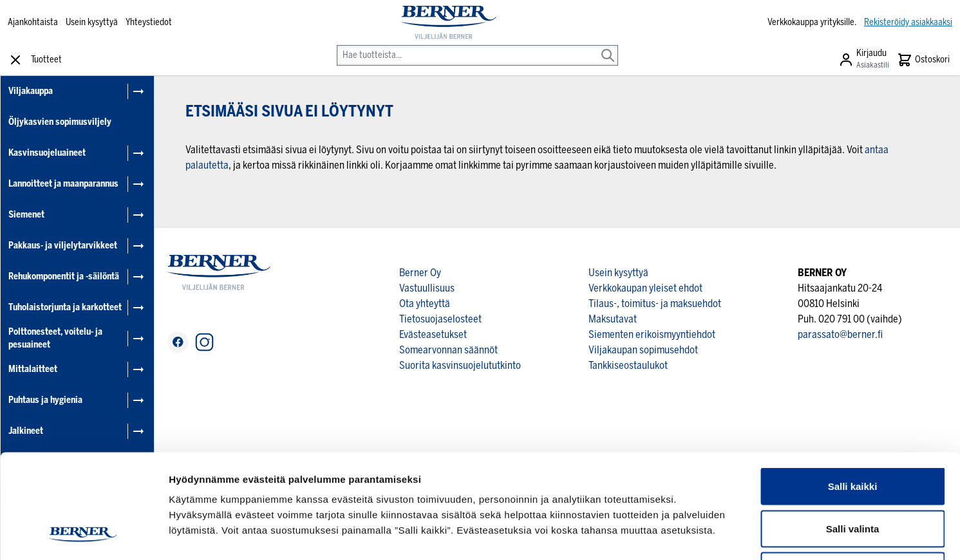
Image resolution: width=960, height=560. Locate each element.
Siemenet (26, 215)
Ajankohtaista (33, 22)
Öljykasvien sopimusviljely (60, 122)
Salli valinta (853, 434)
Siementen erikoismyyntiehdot (652, 334)
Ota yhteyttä (425, 303)
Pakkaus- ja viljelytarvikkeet (63, 246)
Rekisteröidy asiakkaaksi (908, 22)
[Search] (608, 46)
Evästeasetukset (433, 334)
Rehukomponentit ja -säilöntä (64, 276)
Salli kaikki (853, 391)
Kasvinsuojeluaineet (47, 153)
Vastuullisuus (427, 288)
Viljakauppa (31, 91)
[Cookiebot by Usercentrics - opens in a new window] (83, 535)
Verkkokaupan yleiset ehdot (645, 288)
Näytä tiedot (689, 535)
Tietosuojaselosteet (440, 319)
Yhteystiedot (149, 22)
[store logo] (448, 23)
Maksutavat (613, 319)
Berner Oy (420, 273)
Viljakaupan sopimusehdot (643, 350)
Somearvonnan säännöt (448, 350)
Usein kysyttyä (92, 22)
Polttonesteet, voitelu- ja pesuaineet (55, 338)
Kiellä (852, 475)
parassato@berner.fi (840, 334)
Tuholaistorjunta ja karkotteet (65, 307)
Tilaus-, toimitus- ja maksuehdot (655, 303)
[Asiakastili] (864, 60)
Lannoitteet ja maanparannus (63, 184)
